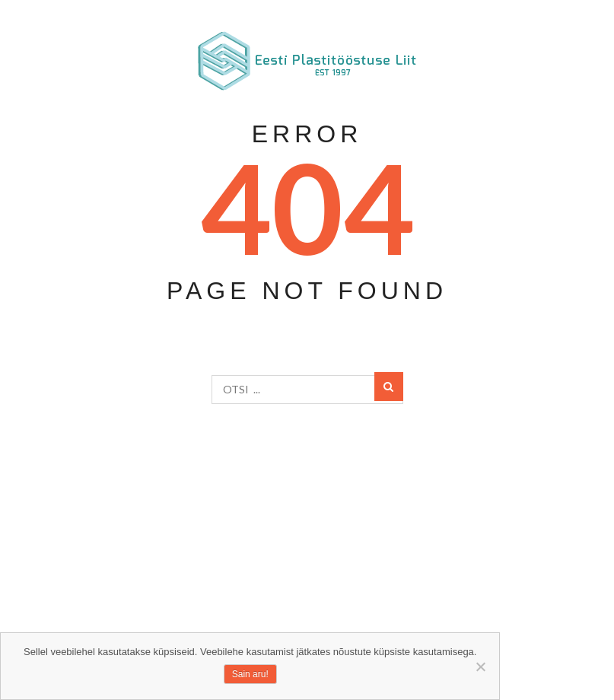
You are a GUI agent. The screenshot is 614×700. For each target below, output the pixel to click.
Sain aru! (250, 674)
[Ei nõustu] (480, 667)
